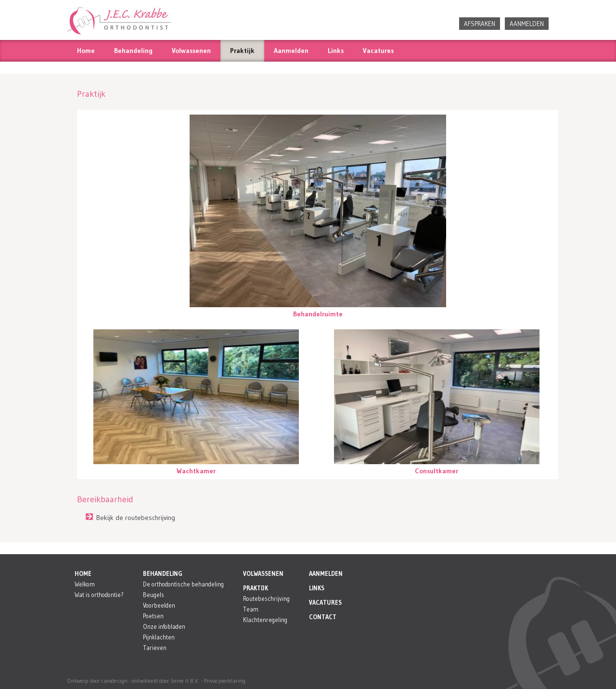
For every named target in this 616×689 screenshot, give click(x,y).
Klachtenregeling (265, 620)
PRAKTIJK (256, 588)
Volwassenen (191, 51)
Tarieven (155, 648)
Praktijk (242, 51)
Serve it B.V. (185, 681)
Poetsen (153, 616)
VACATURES (325, 603)
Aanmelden (291, 51)
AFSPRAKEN (480, 24)
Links (336, 51)
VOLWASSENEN (263, 574)
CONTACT (323, 617)
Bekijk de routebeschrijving (136, 518)
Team (251, 609)
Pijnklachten (159, 637)
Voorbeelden (159, 605)
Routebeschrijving (266, 599)
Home (86, 51)
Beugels (154, 595)
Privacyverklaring (225, 681)
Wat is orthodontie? (99, 595)
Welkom (85, 584)
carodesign (114, 681)
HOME (83, 574)
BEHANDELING (163, 574)
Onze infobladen (164, 627)
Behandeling (133, 51)
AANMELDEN (527, 24)
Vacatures (378, 51)
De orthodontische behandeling (183, 584)
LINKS (317, 588)
